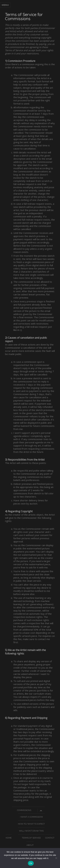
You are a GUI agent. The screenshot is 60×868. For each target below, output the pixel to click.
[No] (56, 858)
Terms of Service (31, 838)
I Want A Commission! (31, 817)
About (30, 845)
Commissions (24, 810)
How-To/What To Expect (31, 824)
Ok (31, 863)
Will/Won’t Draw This (31, 831)
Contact (50, 838)
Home (9, 838)
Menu (5, 5)
